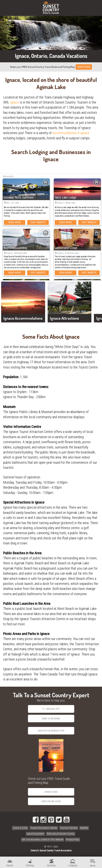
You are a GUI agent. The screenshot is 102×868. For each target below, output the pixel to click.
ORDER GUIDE (84, 67)
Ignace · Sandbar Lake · (17, 253)
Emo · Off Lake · (13, 203)
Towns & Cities (20, 828)
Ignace (14, 102)
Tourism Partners (69, 828)
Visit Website (38, 222)
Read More (15, 222)
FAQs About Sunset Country (61, 834)
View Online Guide (51, 801)
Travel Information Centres (44, 828)
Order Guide (51, 792)
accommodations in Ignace (71, 133)
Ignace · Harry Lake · (67, 203)
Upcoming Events (35, 834)
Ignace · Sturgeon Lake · (68, 253)
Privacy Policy (73, 839)
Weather (84, 828)
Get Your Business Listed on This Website (43, 839)
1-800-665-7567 (51, 709)
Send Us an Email (51, 718)
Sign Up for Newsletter (51, 731)
